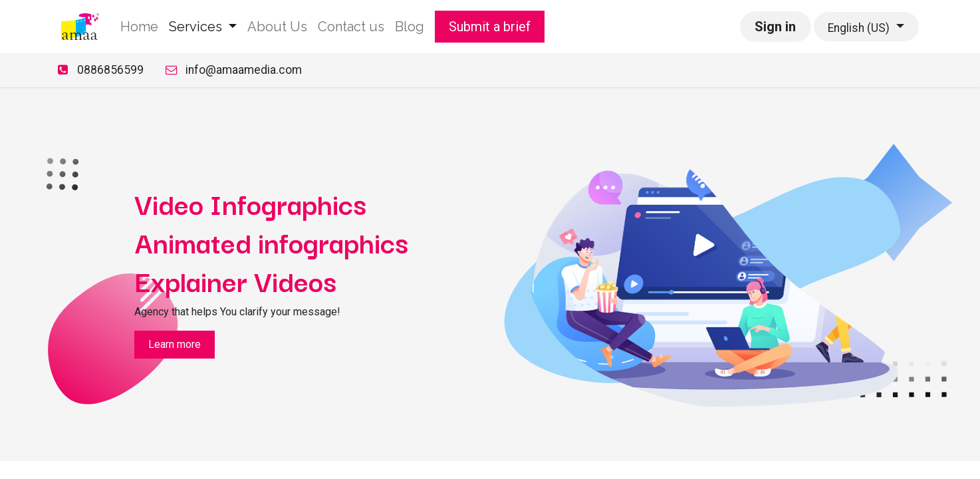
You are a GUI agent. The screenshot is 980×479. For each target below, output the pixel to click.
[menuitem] (139, 27)
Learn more (175, 344)
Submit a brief (490, 27)
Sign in (775, 27)
